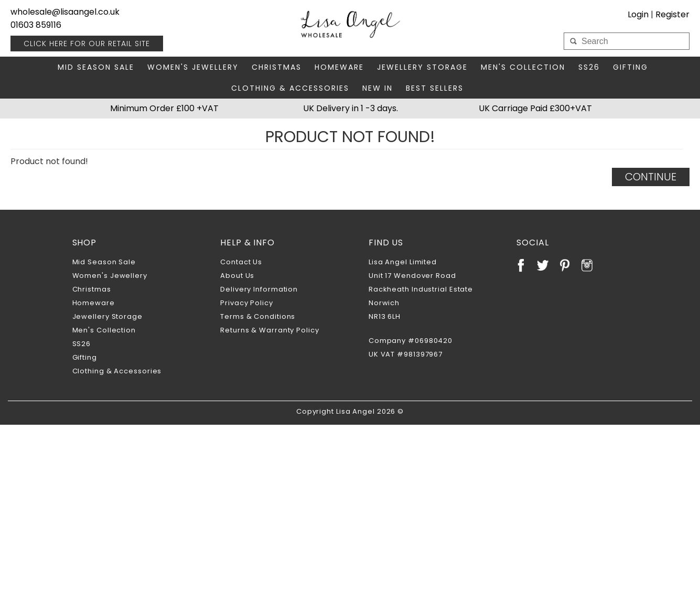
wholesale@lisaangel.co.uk (65, 12)
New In (378, 88)
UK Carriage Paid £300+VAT (535, 108)
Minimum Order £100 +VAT (164, 108)
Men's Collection (523, 67)
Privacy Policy (247, 303)
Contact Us (241, 262)
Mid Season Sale (96, 67)
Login (638, 14)
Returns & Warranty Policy (270, 330)
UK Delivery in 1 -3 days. (351, 108)
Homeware (339, 67)
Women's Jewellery (193, 67)
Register (672, 14)
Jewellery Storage (422, 67)
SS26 (589, 67)
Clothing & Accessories (290, 88)
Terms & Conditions (258, 316)
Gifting (631, 67)
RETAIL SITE (87, 44)
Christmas (277, 67)
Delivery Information (259, 289)
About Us (237, 276)
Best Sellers (435, 88)
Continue (651, 177)
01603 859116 (36, 25)
